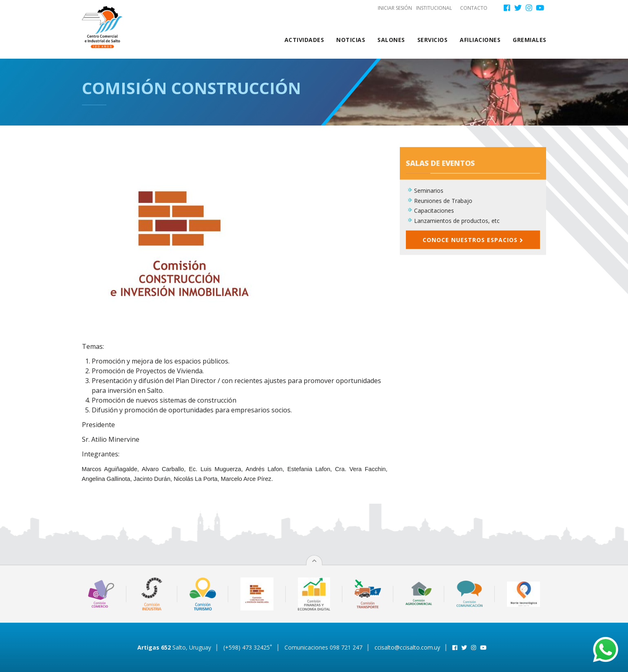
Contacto (474, 8)
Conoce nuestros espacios (473, 243)
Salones (391, 40)
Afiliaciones (480, 40)
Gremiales (530, 40)
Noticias (351, 40)
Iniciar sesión (395, 8)
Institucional (434, 8)
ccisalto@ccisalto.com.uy (407, 647)
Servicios (433, 40)
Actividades (304, 40)
